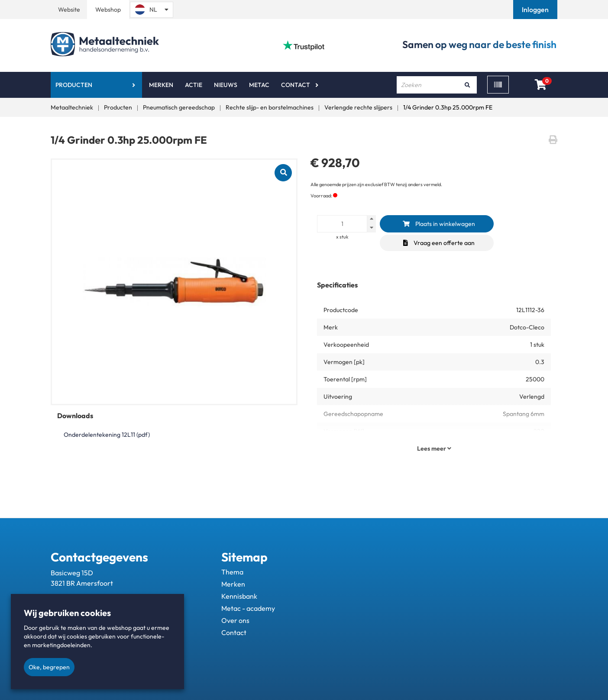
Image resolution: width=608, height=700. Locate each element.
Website (69, 10)
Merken (161, 85)
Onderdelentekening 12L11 (107, 435)
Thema (232, 572)
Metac (259, 85)
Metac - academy (248, 608)
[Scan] (498, 85)
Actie (194, 85)
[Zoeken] (467, 85)
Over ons (235, 620)
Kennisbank (239, 596)
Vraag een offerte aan (439, 243)
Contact (296, 85)
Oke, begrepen (49, 667)
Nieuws (226, 85)
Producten (74, 85)
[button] (536, 10)
